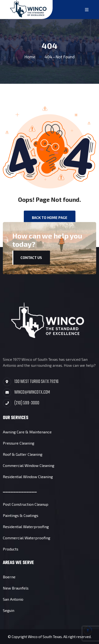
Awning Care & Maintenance (27, 432)
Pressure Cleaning (19, 443)
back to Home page (50, 218)
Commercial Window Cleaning (29, 465)
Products (11, 549)
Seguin (9, 610)
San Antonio (13, 599)
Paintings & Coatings (21, 515)
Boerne (9, 577)
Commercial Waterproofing (27, 538)
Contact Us (31, 258)
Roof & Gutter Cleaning (23, 454)
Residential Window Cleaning (28, 477)
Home (30, 57)
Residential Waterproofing (26, 527)
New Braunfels (16, 588)
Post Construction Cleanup (26, 504)
